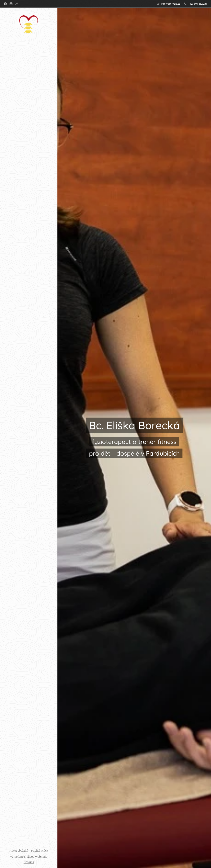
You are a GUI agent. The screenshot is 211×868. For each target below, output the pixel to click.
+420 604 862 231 (198, 4)
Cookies (29, 862)
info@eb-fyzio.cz (171, 4)
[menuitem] (29, 423)
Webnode (41, 857)
